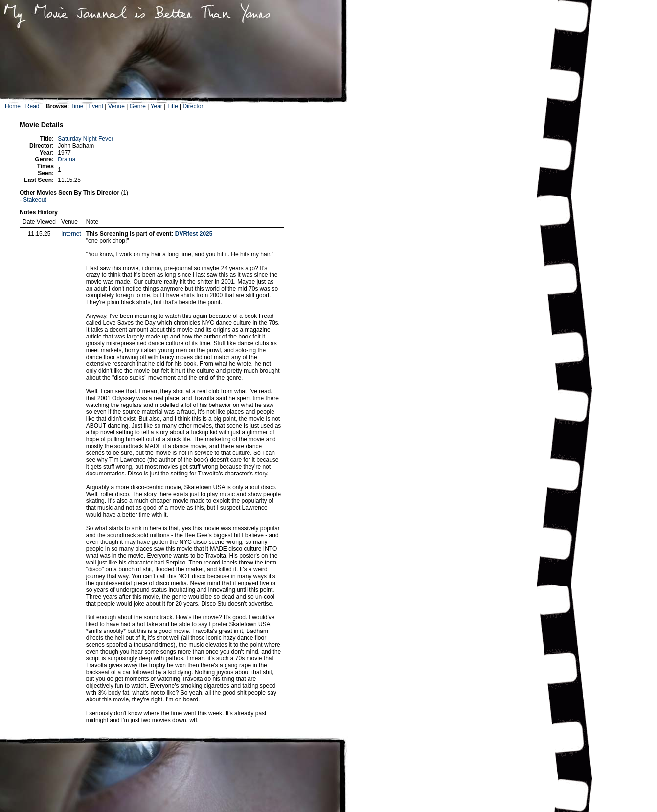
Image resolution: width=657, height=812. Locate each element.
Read (33, 106)
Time (77, 106)
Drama (67, 159)
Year (157, 106)
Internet (71, 234)
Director (193, 106)
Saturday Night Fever (85, 139)
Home (13, 106)
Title (172, 106)
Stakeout (34, 200)
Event (96, 106)
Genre (138, 106)
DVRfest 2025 (194, 234)
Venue (116, 106)
